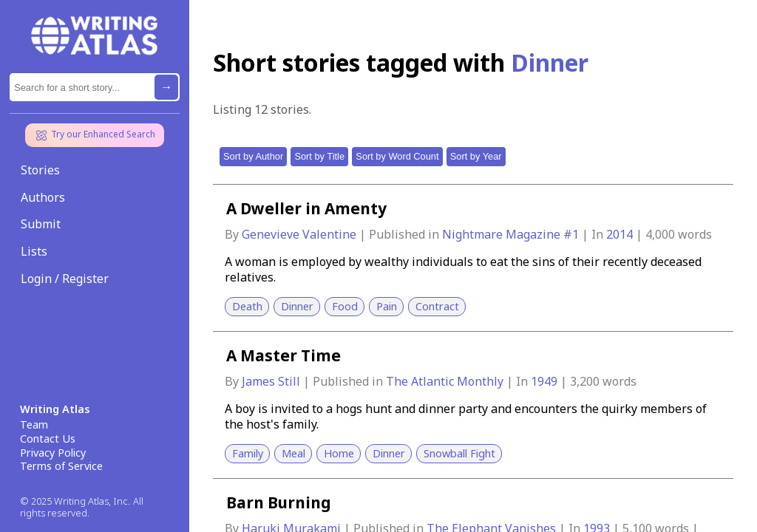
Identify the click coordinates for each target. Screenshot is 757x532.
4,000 (660, 234)
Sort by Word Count (397, 156)
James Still (272, 381)
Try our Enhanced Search (95, 135)
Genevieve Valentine (301, 234)
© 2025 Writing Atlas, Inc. (75, 501)
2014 (621, 234)
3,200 (585, 381)
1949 (546, 381)
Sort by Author (253, 156)
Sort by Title (319, 156)
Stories (40, 170)
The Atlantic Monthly (446, 381)
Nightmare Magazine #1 (512, 234)
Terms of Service (61, 466)
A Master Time (284, 355)
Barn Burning (279, 502)
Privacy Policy (53, 453)
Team (34, 425)
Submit (41, 224)
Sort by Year (476, 156)
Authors (43, 197)
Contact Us (48, 439)
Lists (34, 251)
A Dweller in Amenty (306, 208)
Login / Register (65, 279)
